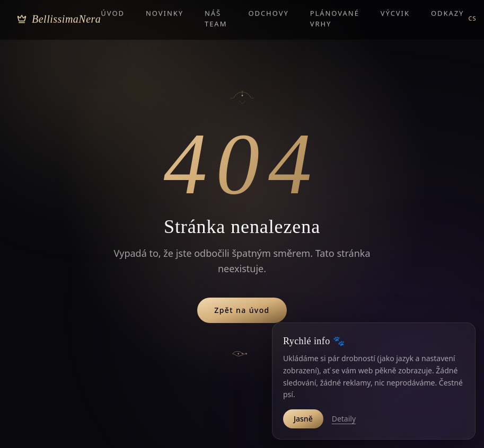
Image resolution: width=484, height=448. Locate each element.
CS (472, 7)
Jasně (303, 419)
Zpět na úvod (242, 310)
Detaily (344, 419)
